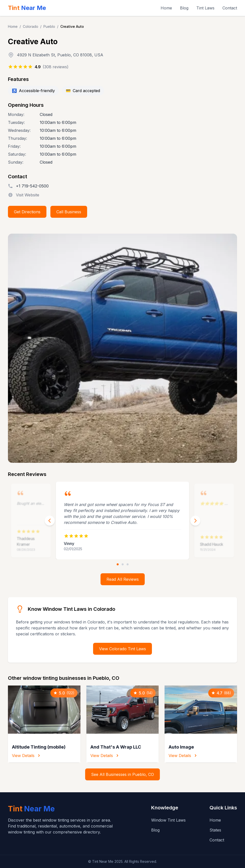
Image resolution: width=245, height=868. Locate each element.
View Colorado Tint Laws (122, 649)
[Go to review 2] (123, 564)
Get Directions (27, 212)
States (215, 830)
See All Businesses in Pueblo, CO (122, 774)
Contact (230, 8)
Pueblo (49, 26)
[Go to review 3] (128, 564)
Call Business (69, 212)
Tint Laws (205, 8)
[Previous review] (50, 521)
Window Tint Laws (168, 820)
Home (166, 8)
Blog (184, 8)
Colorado (31, 26)
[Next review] (195, 521)
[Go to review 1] (118, 564)
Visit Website (28, 195)
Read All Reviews (123, 579)
